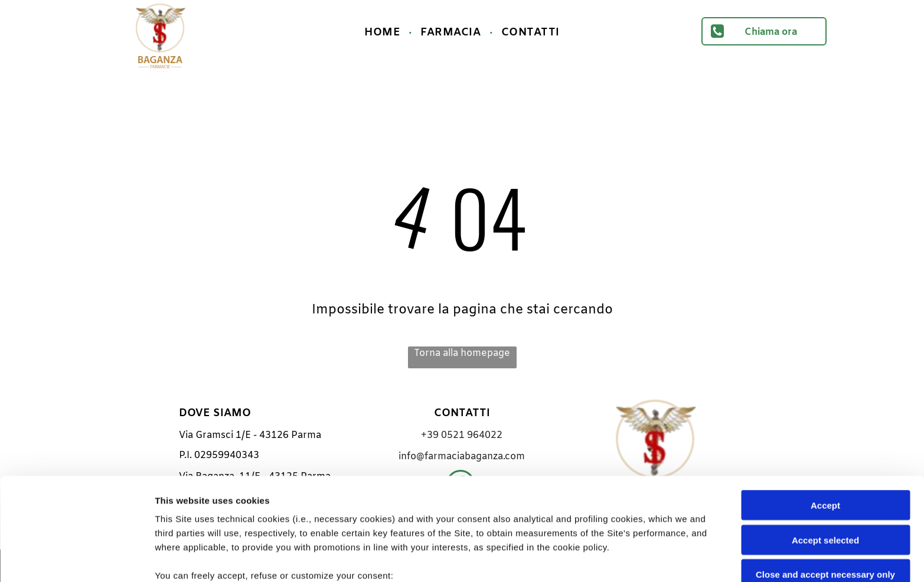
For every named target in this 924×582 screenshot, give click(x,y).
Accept (825, 409)
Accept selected (825, 444)
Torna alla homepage (462, 353)
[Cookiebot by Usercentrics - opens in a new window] (76, 559)
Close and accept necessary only (825, 478)
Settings (600, 559)
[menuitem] (383, 32)
